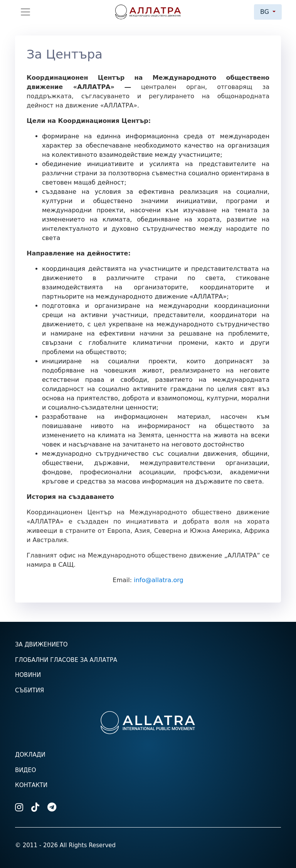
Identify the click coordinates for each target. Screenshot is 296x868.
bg (266, 12)
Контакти (31, 785)
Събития (29, 690)
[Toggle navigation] (25, 12)
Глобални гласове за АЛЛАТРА (66, 660)
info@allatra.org (159, 580)
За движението (41, 645)
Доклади (30, 755)
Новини (28, 675)
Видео (26, 770)
